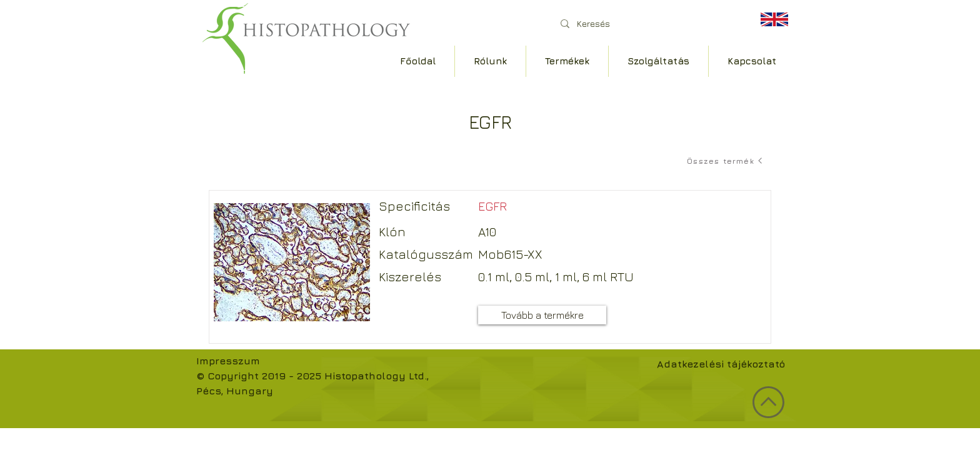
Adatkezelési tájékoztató (721, 364)
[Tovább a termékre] (542, 315)
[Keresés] (646, 23)
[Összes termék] (726, 161)
